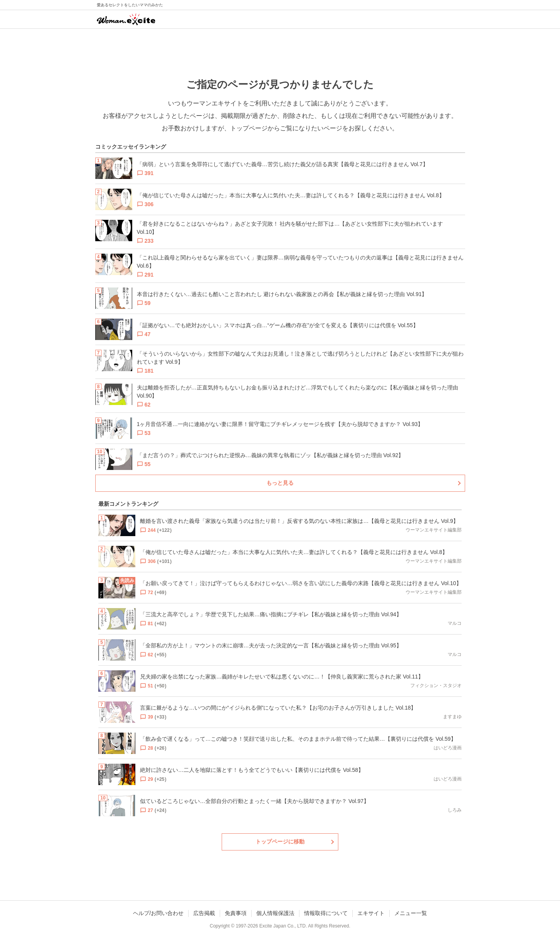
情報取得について (326, 913)
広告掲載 (204, 913)
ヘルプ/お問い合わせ (158, 913)
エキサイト (371, 913)
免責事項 (236, 913)
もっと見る (280, 483)
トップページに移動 (280, 842)
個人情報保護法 (275, 913)
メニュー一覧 (411, 913)
